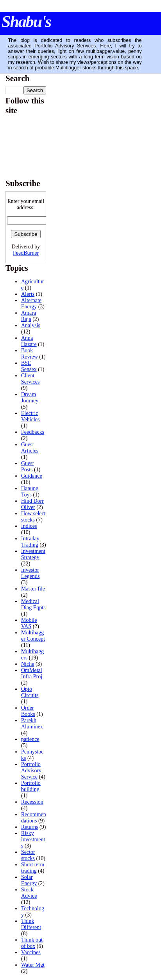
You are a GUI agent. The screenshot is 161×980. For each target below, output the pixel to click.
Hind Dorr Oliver (32, 504)
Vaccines (31, 952)
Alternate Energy (31, 303)
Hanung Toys (30, 492)
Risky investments (33, 840)
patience (30, 739)
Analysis (31, 325)
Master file (33, 589)
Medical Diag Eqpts (33, 604)
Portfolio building (31, 786)
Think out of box (32, 943)
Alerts (28, 294)
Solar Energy (29, 880)
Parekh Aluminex (32, 724)
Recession (32, 802)
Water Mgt (33, 965)
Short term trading (33, 868)
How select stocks (33, 517)
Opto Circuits (30, 692)
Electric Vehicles (30, 416)
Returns (30, 827)
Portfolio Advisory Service (31, 771)
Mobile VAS (29, 623)
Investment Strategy (33, 554)
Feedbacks (33, 432)
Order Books (28, 711)
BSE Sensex (29, 366)
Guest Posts (28, 466)
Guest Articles (30, 448)
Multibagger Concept (33, 636)
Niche (28, 664)
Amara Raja (29, 316)
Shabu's (26, 22)
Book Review (30, 354)
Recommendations (34, 818)
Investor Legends (30, 573)
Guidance (32, 476)
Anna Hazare (29, 341)
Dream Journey (30, 398)
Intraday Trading (30, 542)
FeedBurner (26, 253)
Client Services (30, 379)
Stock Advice (29, 893)
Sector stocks (28, 855)
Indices (29, 526)
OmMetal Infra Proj (32, 673)
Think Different (31, 924)
